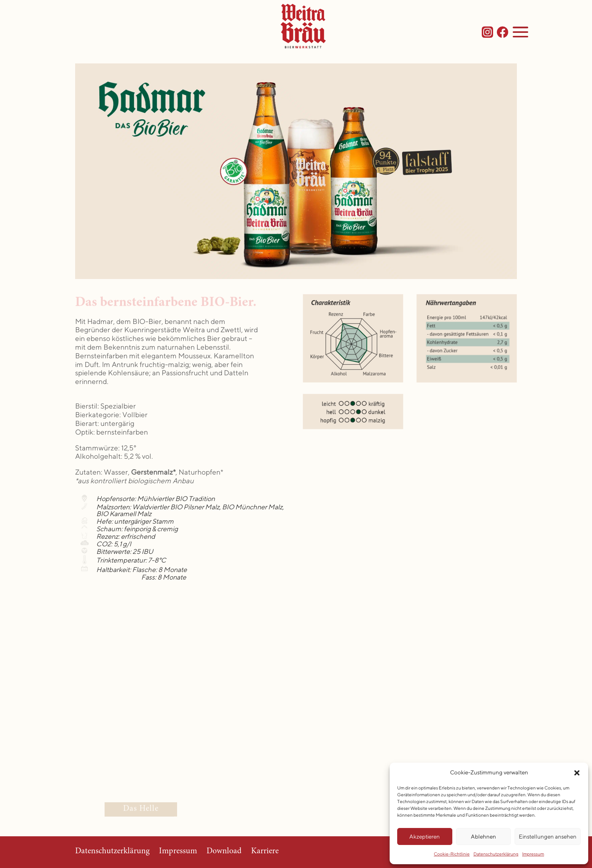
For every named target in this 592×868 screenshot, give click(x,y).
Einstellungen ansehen (548, 836)
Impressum (533, 854)
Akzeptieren (425, 836)
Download (224, 851)
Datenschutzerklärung (496, 854)
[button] (577, 773)
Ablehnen (483, 836)
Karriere (265, 851)
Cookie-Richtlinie (452, 854)
